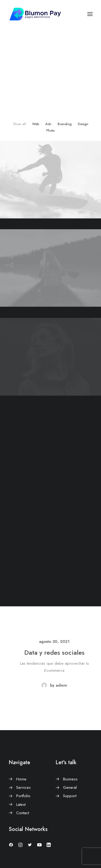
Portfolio (23, 796)
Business (70, 779)
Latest (21, 804)
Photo (50, 130)
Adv (48, 124)
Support (70, 796)
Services (23, 787)
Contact (23, 813)
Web (36, 124)
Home (21, 779)
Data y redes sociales (64, 652)
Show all (19, 124)
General (70, 787)
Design (83, 124)
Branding (65, 124)
